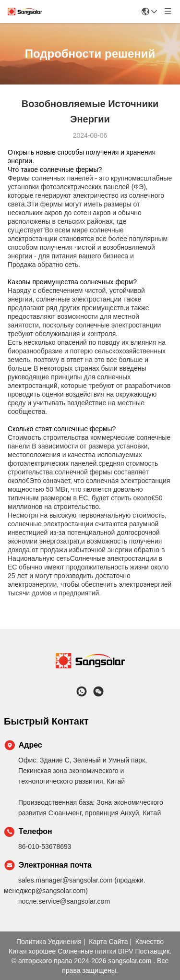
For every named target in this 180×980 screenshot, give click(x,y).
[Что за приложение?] (82, 691)
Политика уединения (49, 942)
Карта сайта (108, 942)
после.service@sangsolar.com (64, 901)
